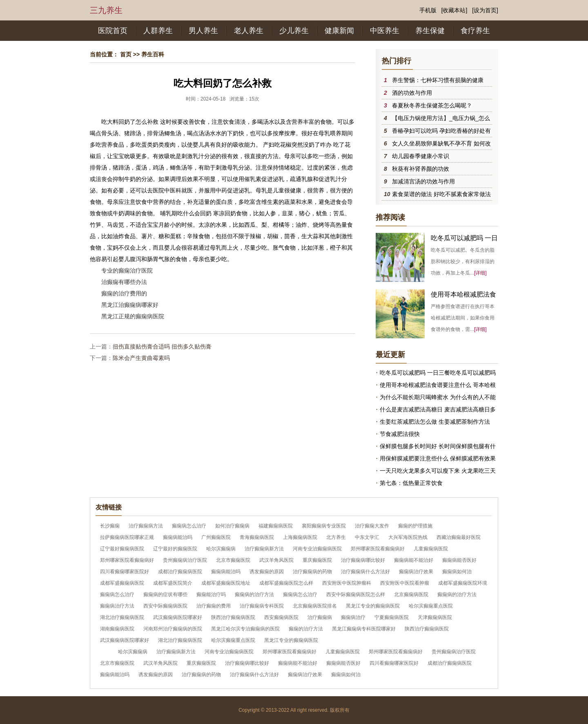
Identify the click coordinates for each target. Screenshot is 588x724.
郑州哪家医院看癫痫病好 (378, 549)
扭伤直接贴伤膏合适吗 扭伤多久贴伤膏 (162, 346)
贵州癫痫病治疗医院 (185, 560)
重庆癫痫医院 (317, 560)
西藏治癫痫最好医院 (459, 537)
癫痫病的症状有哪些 (165, 594)
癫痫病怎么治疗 (189, 526)
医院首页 (113, 31)
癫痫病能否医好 (459, 560)
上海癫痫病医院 (300, 537)
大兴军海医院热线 (408, 537)
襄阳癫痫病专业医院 (324, 526)
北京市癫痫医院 (233, 560)
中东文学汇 (367, 537)
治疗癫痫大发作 (372, 526)
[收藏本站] (454, 10)
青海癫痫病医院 (257, 537)
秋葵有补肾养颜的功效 (421, 169)
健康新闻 (339, 31)
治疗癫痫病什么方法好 (365, 572)
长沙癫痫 (110, 526)
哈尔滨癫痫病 (221, 549)
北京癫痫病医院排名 (315, 606)
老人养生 (249, 31)
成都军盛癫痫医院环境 (463, 583)
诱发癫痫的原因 (267, 572)
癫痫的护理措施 (415, 526)
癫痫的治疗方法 (306, 629)
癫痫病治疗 (353, 617)
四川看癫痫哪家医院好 (125, 572)
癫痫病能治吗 (178, 537)
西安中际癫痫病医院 (165, 606)
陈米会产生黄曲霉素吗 (141, 358)
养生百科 (153, 54)
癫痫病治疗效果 (416, 572)
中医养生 (385, 31)
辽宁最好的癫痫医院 (175, 549)
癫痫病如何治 (457, 572)
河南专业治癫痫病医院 (317, 549)
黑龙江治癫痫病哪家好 (130, 305)
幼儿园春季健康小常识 (421, 156)
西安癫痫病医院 (281, 617)
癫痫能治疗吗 (211, 594)
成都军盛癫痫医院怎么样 (286, 583)
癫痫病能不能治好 (414, 560)
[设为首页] (485, 10)
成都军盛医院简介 (173, 583)
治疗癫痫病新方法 (264, 549)
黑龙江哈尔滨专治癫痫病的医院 (245, 629)
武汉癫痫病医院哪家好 (178, 617)
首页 (126, 54)
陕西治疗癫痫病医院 (233, 617)
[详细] (480, 273)
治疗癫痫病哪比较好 (363, 560)
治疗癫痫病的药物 (312, 572)
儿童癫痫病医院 (431, 549)
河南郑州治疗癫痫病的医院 (173, 629)
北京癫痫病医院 (411, 594)
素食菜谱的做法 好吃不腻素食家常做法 (441, 194)
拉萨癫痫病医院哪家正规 (127, 537)
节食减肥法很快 (400, 434)
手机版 (428, 10)
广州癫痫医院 (216, 537)
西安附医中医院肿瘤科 (347, 583)
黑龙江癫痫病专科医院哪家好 (364, 629)
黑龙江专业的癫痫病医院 (373, 606)
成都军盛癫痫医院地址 (226, 583)
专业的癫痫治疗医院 (127, 270)
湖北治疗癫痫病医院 (122, 617)
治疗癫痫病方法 (146, 526)
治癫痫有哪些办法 (124, 282)
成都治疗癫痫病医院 (180, 572)
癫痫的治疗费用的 (124, 293)
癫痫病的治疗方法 (254, 594)
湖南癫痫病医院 (117, 629)
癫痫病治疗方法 (117, 606)
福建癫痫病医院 (276, 526)
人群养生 (158, 31)
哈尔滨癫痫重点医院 (431, 606)
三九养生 (106, 10)
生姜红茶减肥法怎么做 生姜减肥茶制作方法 (435, 422)
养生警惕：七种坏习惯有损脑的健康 (438, 80)
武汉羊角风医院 (276, 560)
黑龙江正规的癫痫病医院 (133, 316)
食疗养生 (475, 31)
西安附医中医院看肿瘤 (405, 583)
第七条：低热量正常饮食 (411, 483)
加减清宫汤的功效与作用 (423, 181)
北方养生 (336, 537)
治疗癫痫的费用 (214, 606)
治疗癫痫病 (320, 617)
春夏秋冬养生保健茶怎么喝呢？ (432, 105)
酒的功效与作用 (412, 93)
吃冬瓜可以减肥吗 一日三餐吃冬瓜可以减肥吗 (438, 373)
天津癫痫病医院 (435, 617)
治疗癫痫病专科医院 (262, 606)
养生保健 (430, 31)
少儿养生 (294, 31)
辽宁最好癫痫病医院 (122, 549)
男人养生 (203, 31)
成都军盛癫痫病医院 (122, 583)
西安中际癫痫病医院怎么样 (356, 594)
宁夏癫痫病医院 (392, 617)
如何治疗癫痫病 (232, 526)
